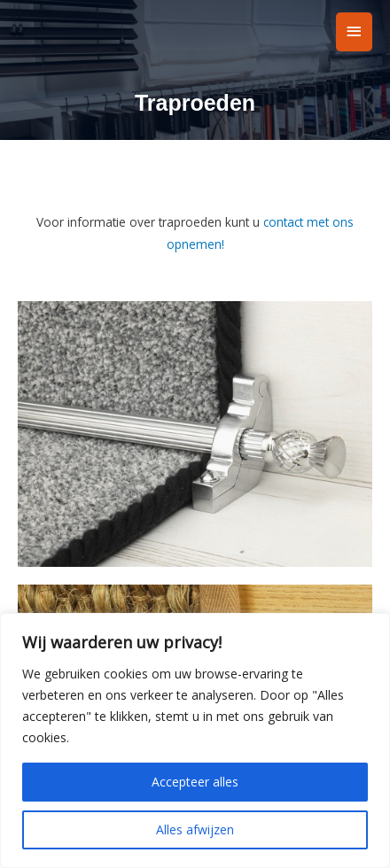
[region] (195, 740)
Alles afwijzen (195, 829)
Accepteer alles (195, 782)
